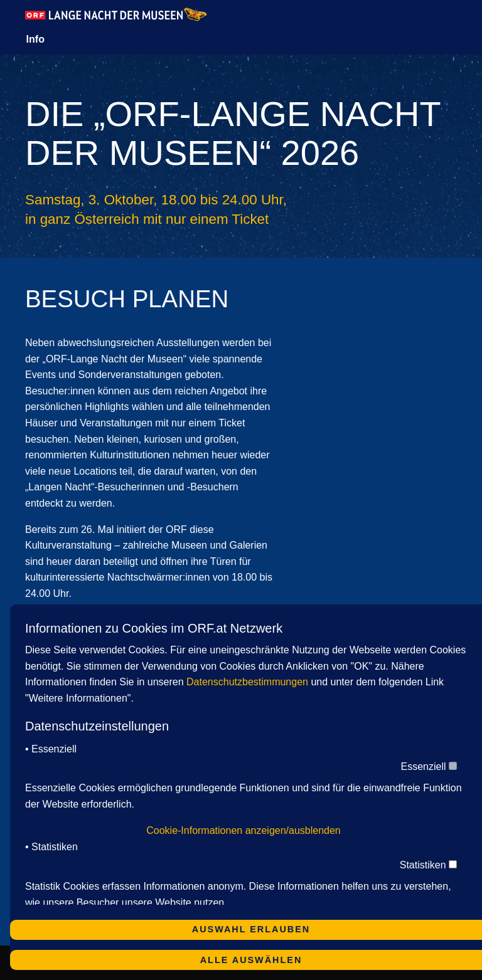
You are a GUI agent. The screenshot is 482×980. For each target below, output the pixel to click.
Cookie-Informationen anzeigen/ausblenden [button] (244, 830)
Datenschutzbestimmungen (247, 682)
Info (35, 39)
